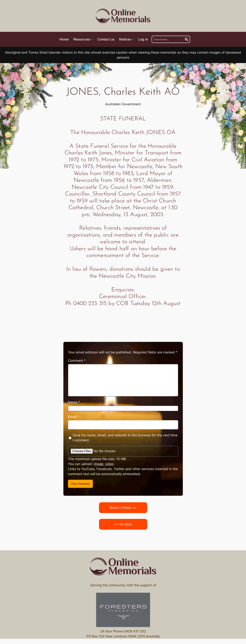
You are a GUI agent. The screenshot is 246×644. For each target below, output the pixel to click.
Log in (143, 39)
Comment (77, 361)
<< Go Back (123, 524)
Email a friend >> (123, 508)
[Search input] (168, 39)
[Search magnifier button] (186, 39)
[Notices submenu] (126, 39)
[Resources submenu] (83, 39)
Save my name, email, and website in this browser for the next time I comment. (125, 438)
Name (74, 402)
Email (73, 417)
